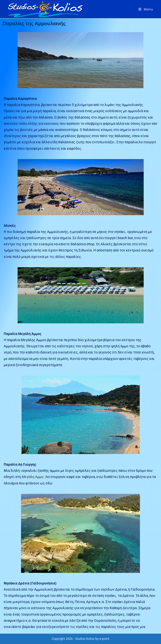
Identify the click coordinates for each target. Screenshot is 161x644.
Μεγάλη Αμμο (33, 477)
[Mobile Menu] (146, 9)
